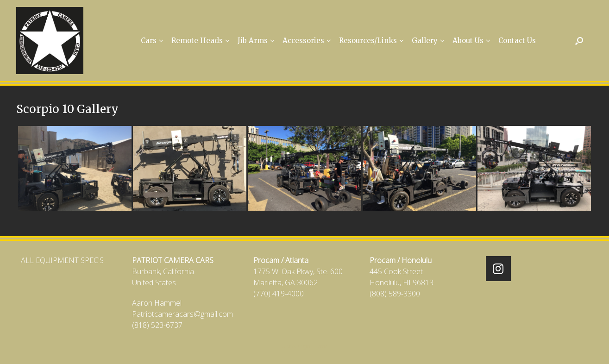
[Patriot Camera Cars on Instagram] (498, 269)
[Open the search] (579, 41)
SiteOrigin (298, 346)
